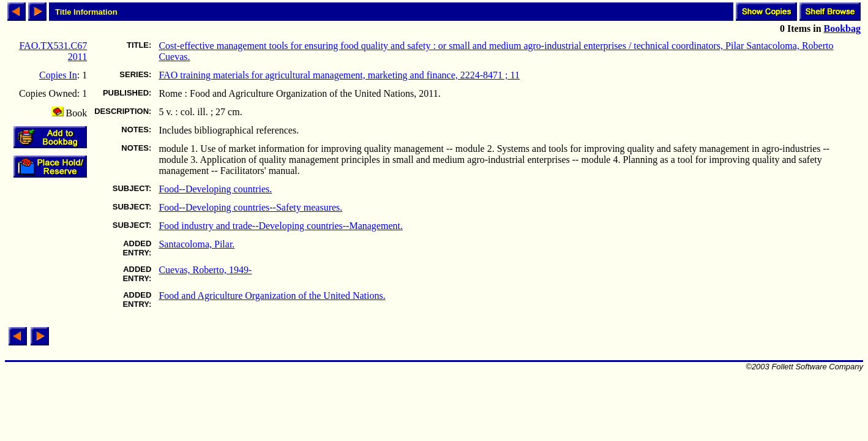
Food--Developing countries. (215, 189)
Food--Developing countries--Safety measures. (250, 207)
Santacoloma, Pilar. (196, 244)
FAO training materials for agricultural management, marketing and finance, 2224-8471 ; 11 (339, 75)
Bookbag (842, 28)
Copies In (58, 75)
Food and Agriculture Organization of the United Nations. (272, 296)
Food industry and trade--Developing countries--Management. (281, 226)
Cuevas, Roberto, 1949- (205, 270)
